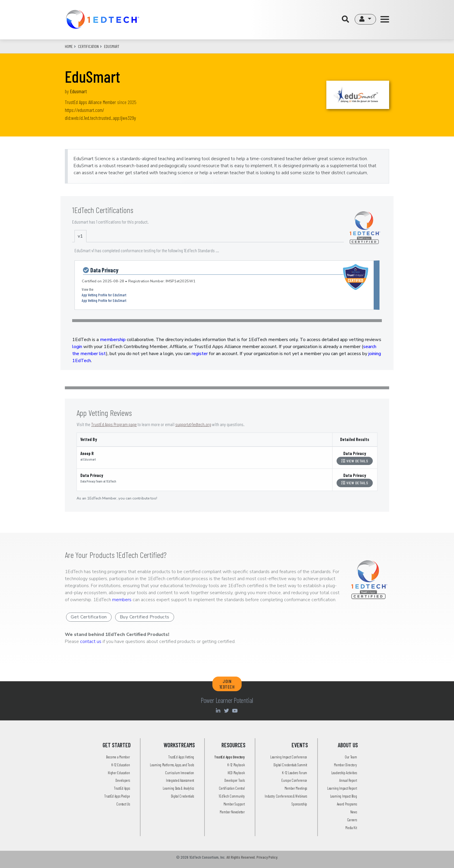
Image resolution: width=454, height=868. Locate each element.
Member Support (234, 804)
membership (113, 340)
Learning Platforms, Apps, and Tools (172, 765)
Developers (123, 780)
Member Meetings (296, 788)
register (200, 354)
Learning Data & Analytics (178, 788)
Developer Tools (235, 780)
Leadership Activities (344, 773)
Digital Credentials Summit (290, 765)
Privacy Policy (267, 857)
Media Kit (351, 828)
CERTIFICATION (88, 46)
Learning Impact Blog (344, 796)
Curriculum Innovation (180, 773)
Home (69, 46)
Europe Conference (294, 780)
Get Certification (89, 617)
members (122, 600)
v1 (80, 236)
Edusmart (78, 91)
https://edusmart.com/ (85, 110)
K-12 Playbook (236, 765)
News (354, 812)
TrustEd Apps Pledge (117, 796)
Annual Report (348, 780)
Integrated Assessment (180, 780)
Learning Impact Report (342, 788)
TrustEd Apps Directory (229, 757)
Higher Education (119, 773)
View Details (355, 461)
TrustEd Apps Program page (114, 424)
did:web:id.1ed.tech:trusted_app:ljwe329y (100, 118)
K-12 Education (121, 765)
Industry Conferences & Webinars (286, 796)
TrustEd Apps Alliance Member (90, 102)
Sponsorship (299, 804)
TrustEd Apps (122, 788)
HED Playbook (236, 773)
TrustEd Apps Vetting (181, 757)
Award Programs (347, 804)
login (77, 347)
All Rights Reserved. (241, 857)
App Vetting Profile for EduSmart (104, 295)
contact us (91, 642)
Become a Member (118, 757)
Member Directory (345, 765)
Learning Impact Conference (289, 757)
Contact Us (123, 804)
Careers (352, 820)
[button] (365, 19)
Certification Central (232, 788)
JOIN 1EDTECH (227, 684)
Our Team (351, 757)
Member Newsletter (232, 812)
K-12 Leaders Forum (294, 773)
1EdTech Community (232, 796)
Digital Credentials (182, 796)
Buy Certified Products (145, 617)
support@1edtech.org (193, 424)
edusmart (112, 46)
